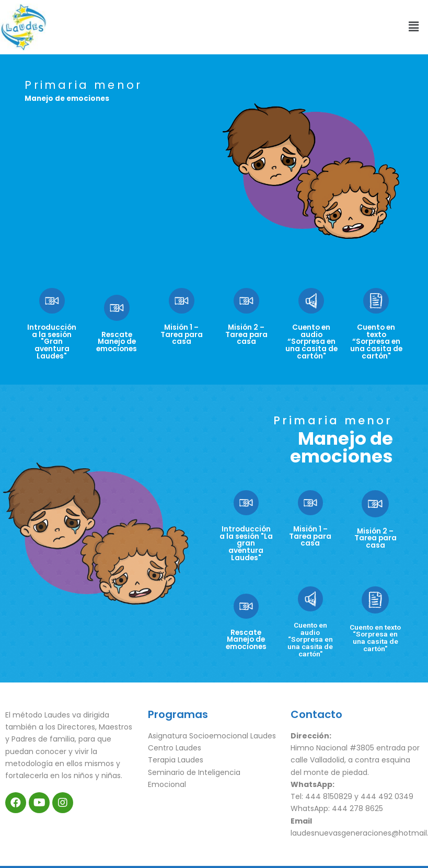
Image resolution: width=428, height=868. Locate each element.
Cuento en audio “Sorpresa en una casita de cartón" (311, 342)
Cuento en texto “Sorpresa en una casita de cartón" (376, 342)
